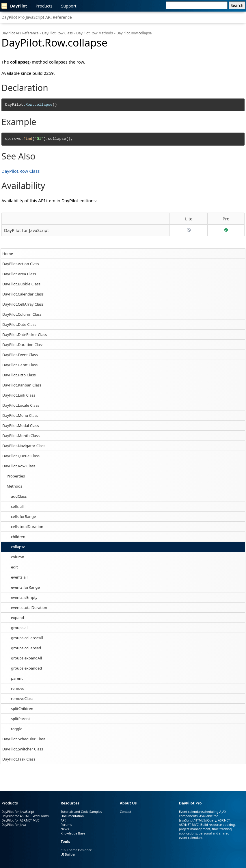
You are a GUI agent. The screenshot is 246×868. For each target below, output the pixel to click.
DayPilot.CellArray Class (23, 304)
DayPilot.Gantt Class (20, 365)
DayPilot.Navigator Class (24, 446)
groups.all (20, 628)
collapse (18, 547)
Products (44, 6)
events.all (19, 577)
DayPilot (14, 6)
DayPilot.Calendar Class (23, 294)
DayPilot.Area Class (19, 274)
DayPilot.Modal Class (21, 425)
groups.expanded (26, 668)
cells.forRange (23, 516)
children (18, 537)
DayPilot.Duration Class (23, 345)
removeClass (22, 698)
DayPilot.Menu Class (20, 415)
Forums (66, 825)
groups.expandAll (26, 658)
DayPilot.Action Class (21, 264)
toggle (17, 729)
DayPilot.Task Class (19, 759)
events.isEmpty (24, 597)
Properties (16, 476)
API (63, 820)
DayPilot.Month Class (21, 436)
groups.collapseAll (27, 638)
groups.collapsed (26, 648)
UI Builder (68, 854)
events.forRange (25, 587)
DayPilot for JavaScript (26, 230)
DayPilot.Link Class (19, 395)
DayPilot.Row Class (19, 466)
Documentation (72, 816)
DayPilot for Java (14, 825)
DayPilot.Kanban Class (22, 385)
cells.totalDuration (27, 527)
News (65, 829)
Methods (14, 486)
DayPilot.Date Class (19, 324)
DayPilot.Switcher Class (23, 749)
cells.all (17, 506)
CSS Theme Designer (76, 850)
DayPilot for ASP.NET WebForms (25, 816)
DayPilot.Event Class (20, 355)
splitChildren (22, 709)
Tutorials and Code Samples (81, 812)
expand (17, 618)
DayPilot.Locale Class (21, 405)
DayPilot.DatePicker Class (25, 334)
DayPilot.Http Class (19, 375)
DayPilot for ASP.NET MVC (20, 820)
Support (69, 6)
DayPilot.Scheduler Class (24, 739)
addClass (19, 496)
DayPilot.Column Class (22, 314)
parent (17, 678)
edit (14, 567)
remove (18, 688)
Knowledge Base (73, 833)
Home (8, 254)
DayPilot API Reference (20, 33)
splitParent (20, 719)
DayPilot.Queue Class (21, 456)
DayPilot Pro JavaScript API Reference (37, 17)
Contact (126, 812)
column (18, 557)
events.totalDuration (29, 607)
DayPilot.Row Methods (95, 33)
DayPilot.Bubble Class (21, 284)
